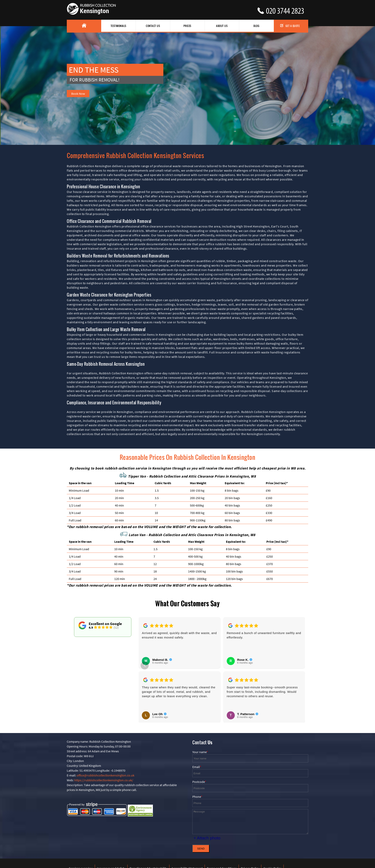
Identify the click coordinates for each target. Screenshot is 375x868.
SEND (201, 849)
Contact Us (153, 26)
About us (222, 26)
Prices (187, 26)
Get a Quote (290, 26)
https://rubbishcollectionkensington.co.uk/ (104, 780)
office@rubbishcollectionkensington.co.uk (106, 775)
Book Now (78, 94)
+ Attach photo (207, 838)
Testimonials (118, 26)
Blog (256, 26)
